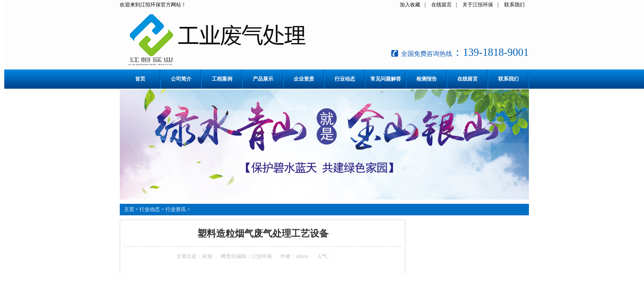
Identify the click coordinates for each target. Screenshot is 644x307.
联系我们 (514, 5)
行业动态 (345, 79)
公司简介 (181, 79)
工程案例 (222, 79)
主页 (129, 209)
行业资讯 (176, 209)
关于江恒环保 (478, 5)
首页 (140, 79)
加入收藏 (410, 5)
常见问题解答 (386, 79)
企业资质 (304, 79)
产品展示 (263, 79)
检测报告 (427, 79)
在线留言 (442, 5)
